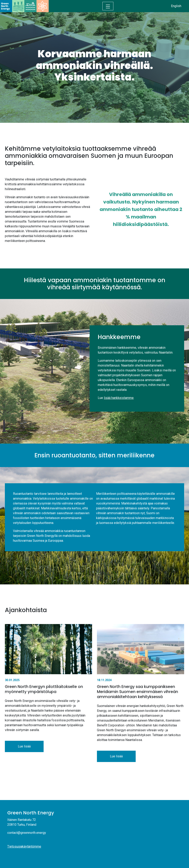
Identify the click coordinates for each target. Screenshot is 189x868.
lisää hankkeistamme (119, 398)
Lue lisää (24, 746)
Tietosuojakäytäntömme (24, 846)
